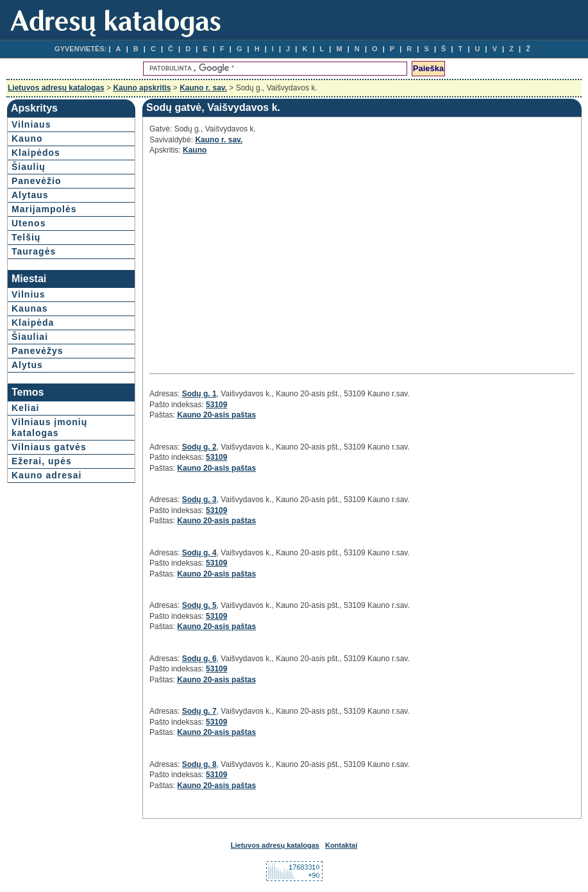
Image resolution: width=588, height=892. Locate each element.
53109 (216, 405)
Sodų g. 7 (199, 711)
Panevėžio (36, 181)
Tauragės (34, 251)
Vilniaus (31, 124)
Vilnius (29, 294)
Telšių (26, 237)
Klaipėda (33, 323)
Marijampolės (44, 209)
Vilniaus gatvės (49, 447)
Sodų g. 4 (199, 553)
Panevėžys (38, 351)
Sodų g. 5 (199, 605)
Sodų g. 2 (199, 447)
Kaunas (30, 308)
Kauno (27, 139)
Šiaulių (29, 167)
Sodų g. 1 (199, 394)
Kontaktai (341, 845)
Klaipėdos (36, 153)
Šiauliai (30, 337)
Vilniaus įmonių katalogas (49, 427)
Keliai (25, 408)
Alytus (27, 365)
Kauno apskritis (142, 88)
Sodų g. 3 (199, 500)
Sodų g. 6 (199, 659)
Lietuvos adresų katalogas (56, 88)
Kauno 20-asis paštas (216, 415)
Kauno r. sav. (203, 88)
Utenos (29, 223)
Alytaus (30, 195)
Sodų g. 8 (199, 764)
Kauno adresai (46, 475)
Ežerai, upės (42, 461)
